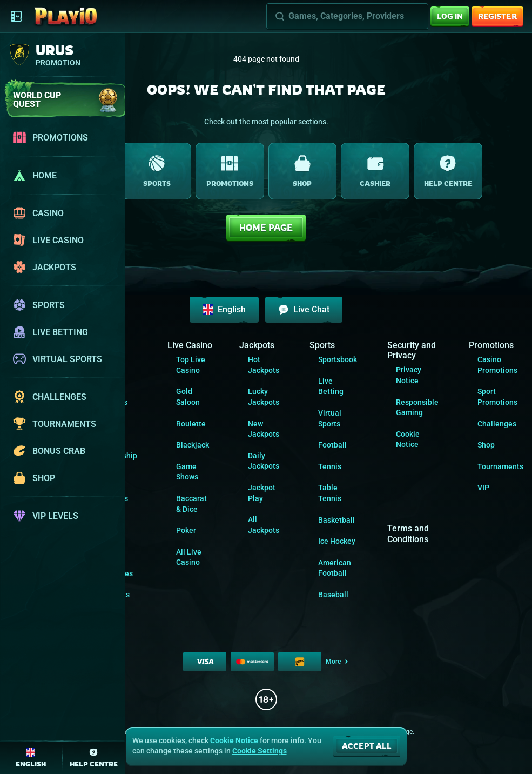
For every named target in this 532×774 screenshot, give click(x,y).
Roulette (191, 424)
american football (335, 568)
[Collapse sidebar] (16, 16)
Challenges (497, 424)
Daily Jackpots (264, 461)
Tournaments (500, 466)
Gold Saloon (188, 397)
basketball (336, 520)
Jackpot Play (262, 493)
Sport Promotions (497, 397)
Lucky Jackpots (264, 397)
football (332, 445)
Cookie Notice (408, 439)
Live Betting (331, 386)
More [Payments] (338, 662)
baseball (333, 595)
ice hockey (337, 541)
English (224, 310)
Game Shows (187, 472)
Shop (486, 445)
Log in (450, 16)
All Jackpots (264, 525)
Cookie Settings (260, 751)
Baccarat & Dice (191, 504)
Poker (186, 530)
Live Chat (304, 310)
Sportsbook (338, 359)
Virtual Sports (330, 418)
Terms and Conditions (408, 533)
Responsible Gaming (417, 408)
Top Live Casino (191, 365)
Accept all (367, 746)
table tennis (330, 493)
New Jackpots (264, 429)
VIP (483, 488)
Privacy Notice (409, 375)
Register (497, 16)
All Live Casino (189, 557)
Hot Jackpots (264, 365)
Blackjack (193, 445)
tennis (330, 466)
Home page (266, 228)
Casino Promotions (497, 365)
